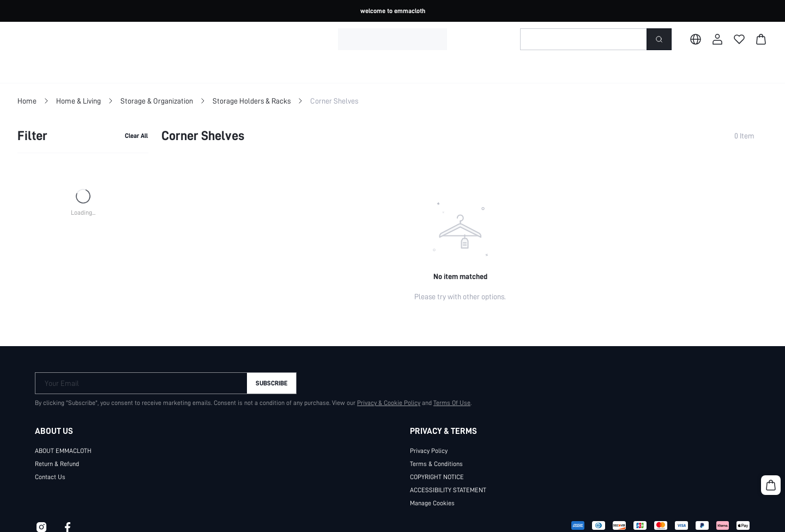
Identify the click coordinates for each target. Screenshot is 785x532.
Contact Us (50, 477)
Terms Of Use (452, 403)
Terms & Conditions (436, 464)
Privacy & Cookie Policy (389, 403)
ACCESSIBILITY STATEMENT (448, 490)
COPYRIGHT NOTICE (437, 477)
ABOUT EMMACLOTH (63, 451)
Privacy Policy (429, 451)
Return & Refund (57, 464)
